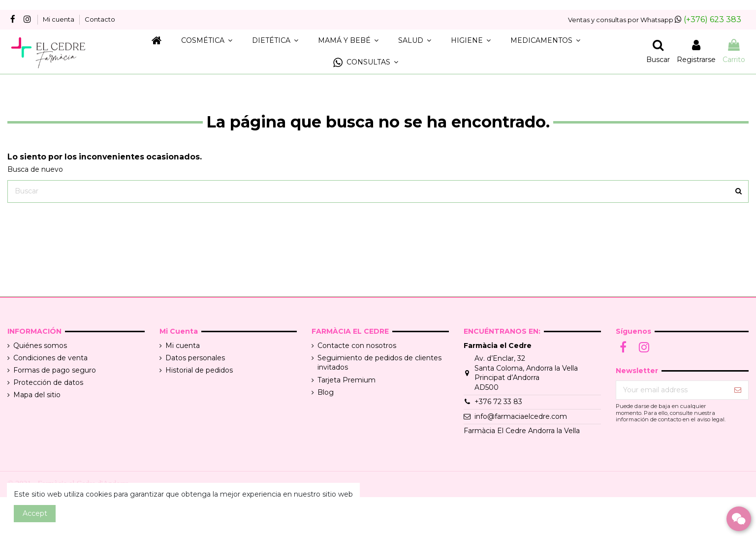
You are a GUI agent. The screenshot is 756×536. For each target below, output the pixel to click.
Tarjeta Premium (346, 380)
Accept (35, 513)
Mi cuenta (59, 19)
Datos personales (195, 358)
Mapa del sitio (37, 395)
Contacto (100, 19)
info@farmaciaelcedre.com (521, 416)
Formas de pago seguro (55, 370)
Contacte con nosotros (357, 346)
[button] (366, 63)
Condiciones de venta (50, 358)
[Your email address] (672, 390)
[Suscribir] (738, 390)
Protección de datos (48, 382)
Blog (326, 392)
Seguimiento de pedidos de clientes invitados (379, 363)
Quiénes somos (40, 346)
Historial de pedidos (199, 370)
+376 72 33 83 (498, 402)
